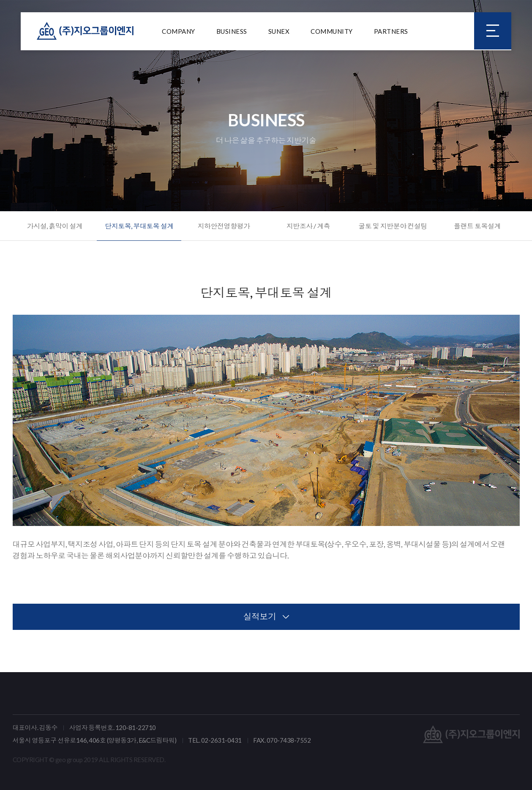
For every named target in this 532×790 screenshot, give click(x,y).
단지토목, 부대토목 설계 (139, 226)
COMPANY (179, 32)
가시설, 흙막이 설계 (55, 226)
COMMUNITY (332, 32)
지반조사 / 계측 (308, 226)
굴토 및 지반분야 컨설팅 (393, 226)
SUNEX (279, 32)
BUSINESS (232, 32)
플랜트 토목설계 (477, 226)
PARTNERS (391, 32)
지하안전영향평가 (224, 226)
